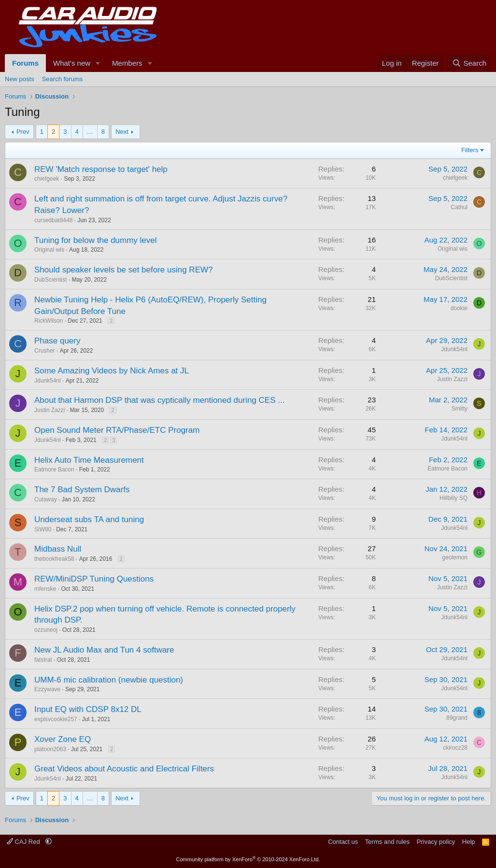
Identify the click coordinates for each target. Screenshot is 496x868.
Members (127, 63)
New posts (20, 79)
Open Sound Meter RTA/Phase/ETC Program (117, 430)
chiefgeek (47, 179)
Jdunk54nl (454, 349)
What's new (72, 63)
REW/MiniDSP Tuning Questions (94, 579)
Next (122, 132)
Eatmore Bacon (54, 470)
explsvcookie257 (56, 719)
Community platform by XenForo (248, 859)
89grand (457, 718)
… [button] (90, 132)
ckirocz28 (455, 748)
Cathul (459, 207)
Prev (23, 132)
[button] (98, 63)
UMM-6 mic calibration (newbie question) (109, 680)
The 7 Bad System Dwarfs (82, 490)
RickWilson (49, 321)
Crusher (45, 351)
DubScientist (50, 280)
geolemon (455, 557)
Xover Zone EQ (63, 739)
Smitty (460, 409)
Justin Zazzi (452, 379)
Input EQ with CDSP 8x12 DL (88, 709)
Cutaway (46, 499)
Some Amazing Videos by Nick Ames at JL (112, 371)
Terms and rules (387, 842)
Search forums (63, 79)
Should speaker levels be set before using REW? (123, 270)
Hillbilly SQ (453, 498)
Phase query (57, 341)
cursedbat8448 (53, 220)
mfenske (45, 589)
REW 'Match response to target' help (101, 169)
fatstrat (43, 660)
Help (469, 842)
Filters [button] (470, 150)
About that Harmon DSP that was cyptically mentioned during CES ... (159, 400)
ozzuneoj (46, 630)
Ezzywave (47, 689)
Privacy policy (436, 842)
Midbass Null (58, 549)
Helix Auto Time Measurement (89, 460)
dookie (459, 308)
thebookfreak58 (54, 559)
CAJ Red (24, 842)
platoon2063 (50, 749)
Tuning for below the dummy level (96, 240)
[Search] (469, 63)
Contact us (343, 842)
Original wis (49, 250)
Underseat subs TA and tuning (89, 519)
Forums (25, 63)
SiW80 (43, 529)
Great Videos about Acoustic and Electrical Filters (124, 769)
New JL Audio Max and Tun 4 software (104, 650)
